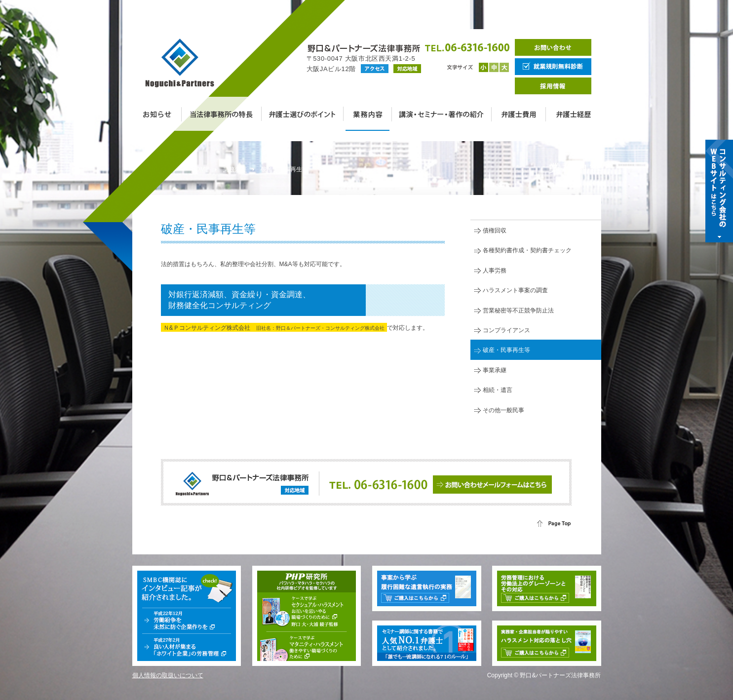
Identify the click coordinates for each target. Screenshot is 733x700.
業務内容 (235, 169)
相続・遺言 (498, 390)
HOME (200, 169)
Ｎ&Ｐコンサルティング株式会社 (274, 328)
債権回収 (495, 231)
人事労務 (495, 271)
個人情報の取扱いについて (168, 675)
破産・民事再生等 (506, 350)
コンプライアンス (506, 330)
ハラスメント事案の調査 (515, 290)
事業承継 (495, 370)
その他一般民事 (503, 410)
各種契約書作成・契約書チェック (527, 250)
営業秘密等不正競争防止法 (518, 311)
